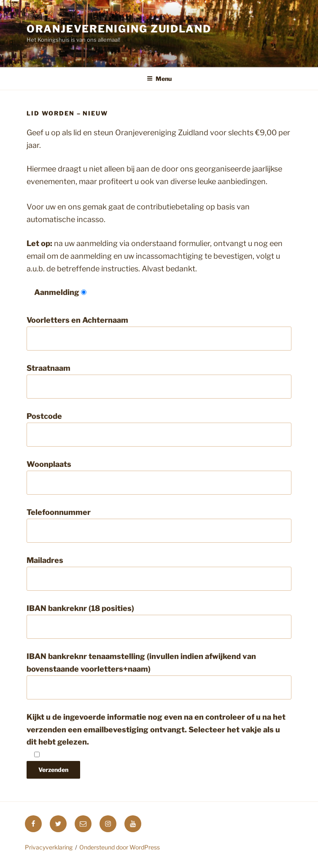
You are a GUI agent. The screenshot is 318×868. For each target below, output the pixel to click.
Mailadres (159, 573)
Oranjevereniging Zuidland (119, 29)
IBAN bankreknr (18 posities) (159, 621)
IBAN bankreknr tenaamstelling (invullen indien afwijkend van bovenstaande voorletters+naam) (159, 676)
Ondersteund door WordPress (120, 847)
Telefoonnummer (159, 525)
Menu (159, 79)
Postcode (159, 429)
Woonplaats (159, 477)
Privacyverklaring (49, 847)
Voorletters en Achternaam (159, 333)
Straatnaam (159, 381)
